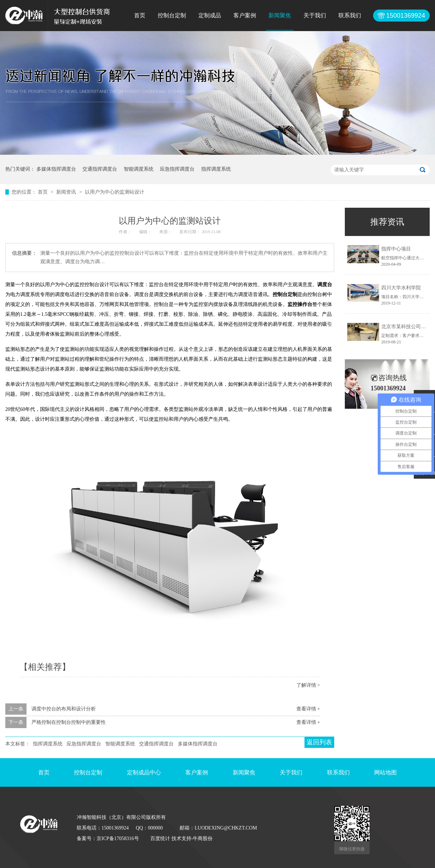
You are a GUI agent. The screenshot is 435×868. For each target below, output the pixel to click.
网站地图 (385, 772)
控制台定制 (172, 15)
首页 (140, 15)
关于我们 (315, 15)
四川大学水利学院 (401, 288)
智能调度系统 (139, 169)
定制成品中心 (144, 772)
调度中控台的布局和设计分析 (64, 709)
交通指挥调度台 (100, 169)
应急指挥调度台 (177, 169)
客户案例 (245, 15)
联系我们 (350, 15)
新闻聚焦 (280, 15)
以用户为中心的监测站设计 (115, 192)
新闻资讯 (67, 192)
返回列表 (319, 742)
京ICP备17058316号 (118, 839)
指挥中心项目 (396, 249)
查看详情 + (308, 709)
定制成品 (210, 15)
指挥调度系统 (216, 169)
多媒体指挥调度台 (56, 169)
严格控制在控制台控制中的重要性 (69, 722)
